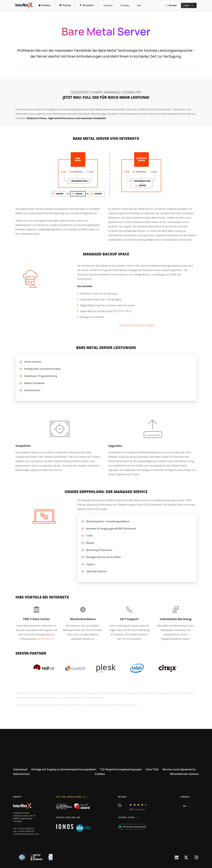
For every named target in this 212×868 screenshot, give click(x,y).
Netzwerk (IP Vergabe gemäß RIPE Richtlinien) (111, 529)
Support (90, 564)
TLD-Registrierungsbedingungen (121, 769)
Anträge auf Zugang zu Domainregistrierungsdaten (64, 769)
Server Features (33, 362)
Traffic (89, 536)
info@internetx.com (29, 834)
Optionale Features (96, 571)
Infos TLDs (152, 769)
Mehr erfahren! (46, 639)
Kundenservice (32, 390)
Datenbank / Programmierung (41, 376)
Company (124, 5)
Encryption (87, 5)
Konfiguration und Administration (43, 369)
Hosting (65, 5)
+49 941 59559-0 (26, 828)
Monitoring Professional (99, 550)
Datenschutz (21, 774)
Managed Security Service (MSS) (103, 557)
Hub (138, 5)
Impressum (20, 769)
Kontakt (171, 5)
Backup (90, 543)
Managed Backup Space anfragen (137, 325)
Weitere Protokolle (34, 383)
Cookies (100, 774)
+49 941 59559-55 (26, 831)
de (186, 806)
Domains (45, 5)
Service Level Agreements (179, 769)
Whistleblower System (184, 774)
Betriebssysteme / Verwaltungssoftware (108, 521)
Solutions (107, 5)
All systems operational (132, 827)
